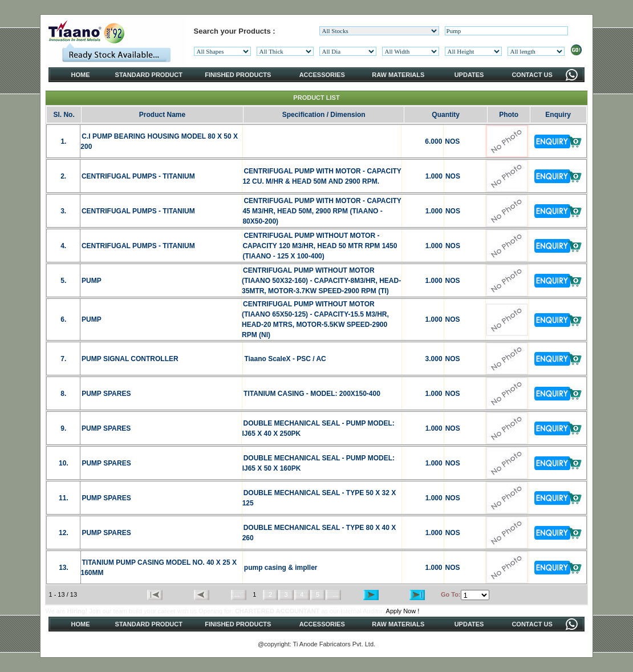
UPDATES (469, 75)
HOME (81, 75)
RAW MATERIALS (398, 75)
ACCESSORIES (322, 75)
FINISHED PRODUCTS (238, 75)
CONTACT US (532, 75)
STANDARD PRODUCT (149, 75)
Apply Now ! (403, 611)
